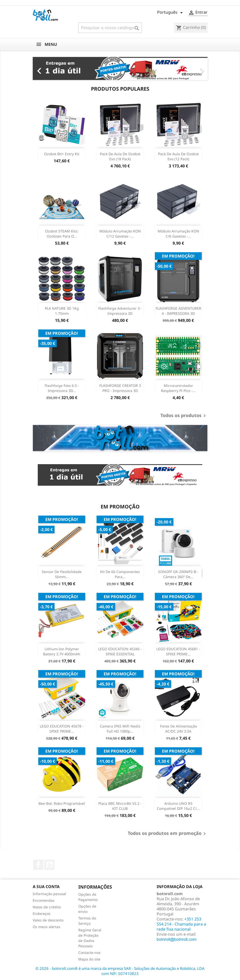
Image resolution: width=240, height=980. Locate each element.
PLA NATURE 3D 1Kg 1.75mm (62, 311)
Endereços (42, 914)
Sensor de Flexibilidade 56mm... (62, 574)
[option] (120, 68)
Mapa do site (89, 959)
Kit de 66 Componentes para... (120, 574)
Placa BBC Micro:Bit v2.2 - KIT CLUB (120, 806)
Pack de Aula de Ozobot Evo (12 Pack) (178, 156)
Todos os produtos (184, 416)
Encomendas (44, 900)
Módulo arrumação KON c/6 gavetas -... (178, 234)
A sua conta (46, 887)
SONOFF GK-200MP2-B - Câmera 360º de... (178, 574)
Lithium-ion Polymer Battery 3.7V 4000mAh (62, 651)
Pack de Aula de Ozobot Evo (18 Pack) (120, 156)
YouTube (49, 865)
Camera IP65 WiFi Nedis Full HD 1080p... (120, 729)
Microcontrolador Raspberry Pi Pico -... (178, 388)
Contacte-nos (89, 953)
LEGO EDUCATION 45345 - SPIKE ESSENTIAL (120, 651)
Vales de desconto (48, 920)
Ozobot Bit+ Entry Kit (62, 154)
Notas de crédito (47, 907)
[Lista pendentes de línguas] (171, 13)
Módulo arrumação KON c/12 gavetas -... (120, 234)
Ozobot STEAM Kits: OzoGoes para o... (62, 234)
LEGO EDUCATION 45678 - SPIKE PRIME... (62, 729)
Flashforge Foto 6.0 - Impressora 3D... (62, 388)
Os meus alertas (47, 927)
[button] (46, 68)
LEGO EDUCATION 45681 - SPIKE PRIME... (178, 651)
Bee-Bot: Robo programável (62, 803)
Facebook (38, 865)
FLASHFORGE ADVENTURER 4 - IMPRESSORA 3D (178, 311)
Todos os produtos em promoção (168, 834)
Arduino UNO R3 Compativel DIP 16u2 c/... (178, 806)
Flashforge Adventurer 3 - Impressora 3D (120, 311)
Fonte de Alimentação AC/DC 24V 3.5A (178, 729)
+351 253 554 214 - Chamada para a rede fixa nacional (181, 924)
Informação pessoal (49, 894)
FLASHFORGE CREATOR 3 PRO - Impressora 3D (120, 388)
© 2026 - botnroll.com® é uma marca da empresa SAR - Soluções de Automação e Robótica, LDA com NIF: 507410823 (120, 971)
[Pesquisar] (110, 28)
